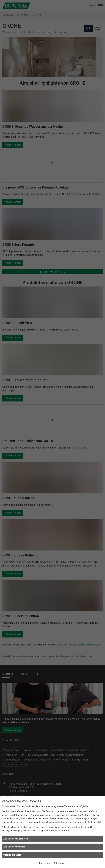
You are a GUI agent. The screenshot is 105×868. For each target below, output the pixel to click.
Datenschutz (60, 863)
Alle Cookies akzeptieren (16, 839)
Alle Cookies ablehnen (14, 847)
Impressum (45, 863)
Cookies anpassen (12, 855)
